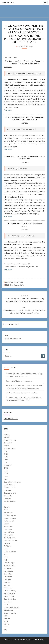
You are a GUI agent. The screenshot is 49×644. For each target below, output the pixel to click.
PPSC (6, 549)
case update (8, 465)
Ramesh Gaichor (10, 565)
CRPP (6, 476)
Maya (31, 46)
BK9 (5, 462)
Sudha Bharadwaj (10, 591)
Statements (18, 282)
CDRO (6, 471)
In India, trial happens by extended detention (21, 393)
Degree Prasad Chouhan (12, 482)
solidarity (7, 579)
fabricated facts (10, 487)
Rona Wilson (8, 568)
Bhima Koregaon (10, 448)
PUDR (6, 557)
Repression (9, 282)
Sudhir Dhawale (9, 593)
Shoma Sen (8, 577)
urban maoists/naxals (12, 607)
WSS (5, 630)
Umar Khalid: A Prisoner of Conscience (19, 381)
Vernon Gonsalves (10, 613)
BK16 (7, 285)
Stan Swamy (14, 285)
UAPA (22, 285)
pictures (7, 543)
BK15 (6, 457)
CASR (6, 468)
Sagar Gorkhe (9, 571)
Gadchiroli (8, 490)
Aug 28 (6, 446)
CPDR (6, 473)
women (7, 624)
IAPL (6, 504)
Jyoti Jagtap (8, 513)
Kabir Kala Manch (10, 518)
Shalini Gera (8, 574)
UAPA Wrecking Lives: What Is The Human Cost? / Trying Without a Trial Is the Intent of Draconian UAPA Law (25, 299)
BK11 (6, 451)
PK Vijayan (8, 546)
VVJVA (6, 621)
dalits (6, 479)
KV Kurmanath (9, 521)
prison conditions (10, 552)
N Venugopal (8, 535)
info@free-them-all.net (12, 338)
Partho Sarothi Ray (11, 540)
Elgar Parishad (9, 485)
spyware (7, 585)
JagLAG (7, 507)
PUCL (6, 554)
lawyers (7, 524)
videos (6, 616)
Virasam (7, 618)
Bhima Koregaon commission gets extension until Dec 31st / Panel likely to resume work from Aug (24, 310)
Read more (8, 110)
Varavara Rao (9, 610)
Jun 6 (6, 510)
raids (6, 560)
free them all (9, 3)
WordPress (29, 639)
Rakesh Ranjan (9, 563)
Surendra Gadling (10, 599)
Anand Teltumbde (10, 440)
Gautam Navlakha (10, 493)
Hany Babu (8, 499)
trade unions (8, 602)
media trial (8, 529)
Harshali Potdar (10, 501)
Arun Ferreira (9, 443)
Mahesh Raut (9, 526)
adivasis (7, 437)
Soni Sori (7, 582)
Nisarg (42, 639)
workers (7, 627)
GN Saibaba (8, 496)
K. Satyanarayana (10, 515)
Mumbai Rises (9, 532)
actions (7, 435)
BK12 (6, 454)
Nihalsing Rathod (10, 538)
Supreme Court (9, 596)
